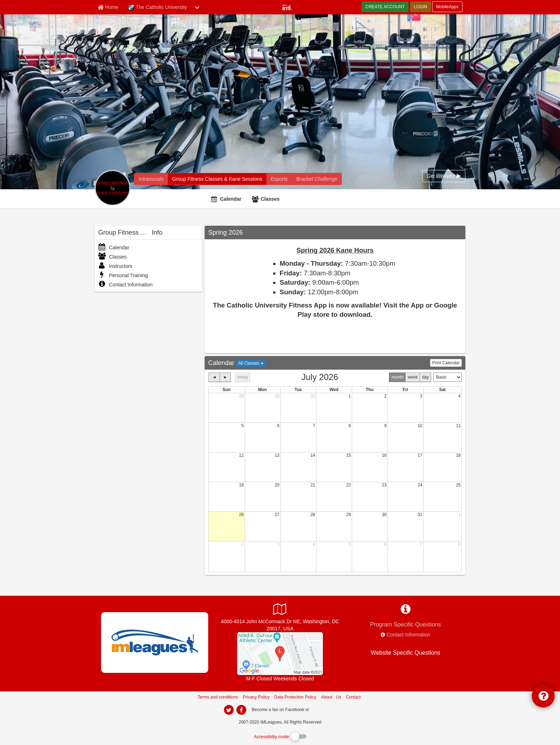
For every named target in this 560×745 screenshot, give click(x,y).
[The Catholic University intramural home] (151, 179)
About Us (331, 697)
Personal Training (123, 275)
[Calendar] (227, 199)
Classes (270, 199)
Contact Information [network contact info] (408, 635)
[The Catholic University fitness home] (217, 179)
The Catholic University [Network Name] (157, 7)
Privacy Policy (256, 697)
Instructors (115, 266)
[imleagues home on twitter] (229, 710)
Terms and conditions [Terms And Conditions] (218, 697)
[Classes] (267, 199)
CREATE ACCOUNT (385, 7)
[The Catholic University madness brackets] (317, 179)
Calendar (231, 199)
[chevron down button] (197, 7)
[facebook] (325, 709)
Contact (353, 697)
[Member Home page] (108, 7)
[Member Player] (287, 6)
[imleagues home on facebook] (241, 710)
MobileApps (447, 7)
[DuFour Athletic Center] (280, 653)
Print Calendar (446, 363)
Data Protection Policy (295, 697)
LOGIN (421, 7)
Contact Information (125, 285)
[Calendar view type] (447, 377)
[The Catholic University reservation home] (279, 179)
